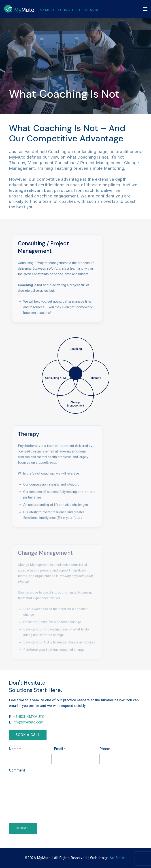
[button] (145, 9)
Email (60, 749)
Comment (17, 770)
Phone (105, 749)
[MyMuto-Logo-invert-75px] (19, 9)
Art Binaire (118, 858)
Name (15, 749)
